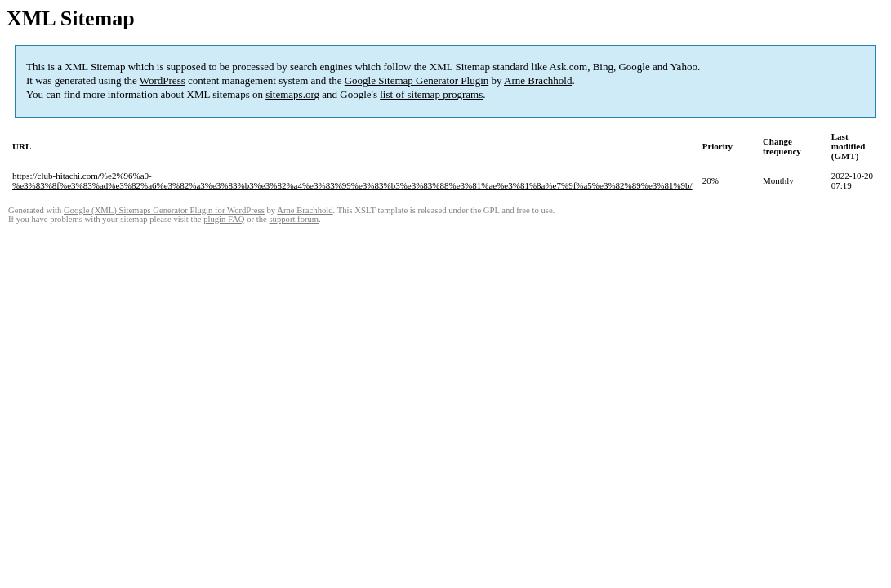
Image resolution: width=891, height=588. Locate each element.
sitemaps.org (292, 94)
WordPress (163, 80)
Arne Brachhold (538, 80)
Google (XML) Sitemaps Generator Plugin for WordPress (164, 210)
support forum (294, 219)
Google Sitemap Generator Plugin (417, 80)
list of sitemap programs (431, 94)
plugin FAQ (224, 219)
